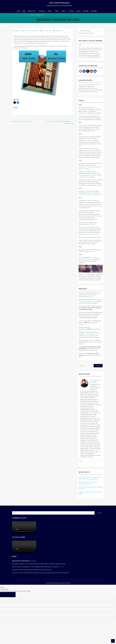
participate (33, 561)
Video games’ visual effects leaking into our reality (58, 122)
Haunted (81, 324)
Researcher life (59, 31)
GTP (28, 15)
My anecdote (48, 31)
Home (18, 11)
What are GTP (32, 11)
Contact (78, 11)
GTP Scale (42, 11)
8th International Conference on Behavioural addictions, (90, 167)
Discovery (82, 329)
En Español (94, 11)
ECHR (97, 216)
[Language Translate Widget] (88, 31)
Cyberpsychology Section (91, 234)
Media (57, 11)
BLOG (24, 11)
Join (99, 206)
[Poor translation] (11, 595)
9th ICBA (87, 152)
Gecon (94, 252)
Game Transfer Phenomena (59, 3)
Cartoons (71, 11)
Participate (86, 11)
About (64, 11)
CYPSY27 (89, 140)
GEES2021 (92, 224)
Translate (90, 33)
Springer (91, 297)
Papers (50, 11)
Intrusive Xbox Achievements (23, 121)
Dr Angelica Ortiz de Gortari (32, 31)
